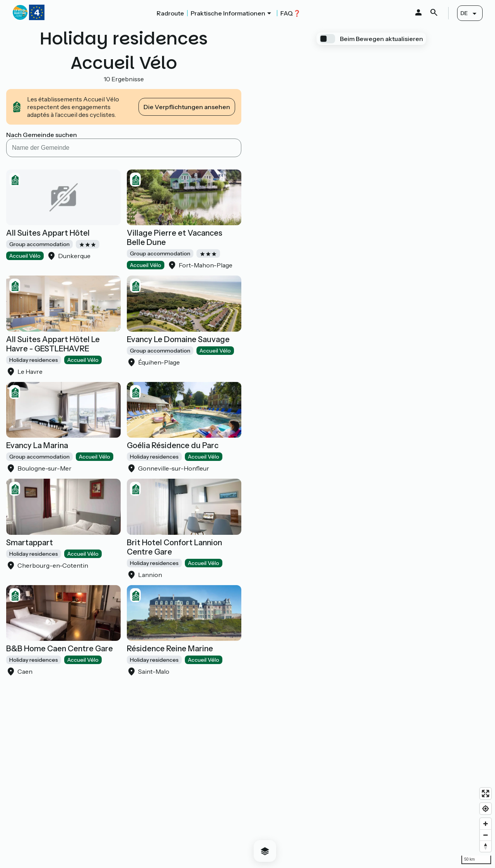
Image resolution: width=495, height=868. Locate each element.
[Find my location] (486, 809)
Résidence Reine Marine (170, 649)
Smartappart (30, 543)
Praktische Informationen (228, 13)
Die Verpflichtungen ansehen (187, 107)
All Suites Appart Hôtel (48, 233)
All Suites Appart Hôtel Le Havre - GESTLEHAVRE (53, 344)
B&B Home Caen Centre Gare (60, 649)
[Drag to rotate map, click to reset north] (486, 846)
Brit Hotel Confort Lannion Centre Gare (174, 547)
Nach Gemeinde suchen (42, 135)
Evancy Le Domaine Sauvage (178, 339)
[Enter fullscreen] (486, 794)
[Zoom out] (486, 835)
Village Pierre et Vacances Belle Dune (175, 238)
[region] (371, 447)
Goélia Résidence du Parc (173, 445)
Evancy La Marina (37, 445)
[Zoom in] (486, 824)
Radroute (170, 13)
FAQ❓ (291, 13)
